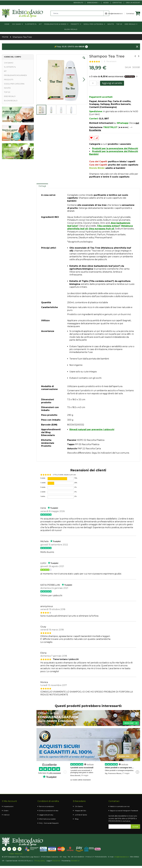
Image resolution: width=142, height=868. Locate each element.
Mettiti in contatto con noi (120, 806)
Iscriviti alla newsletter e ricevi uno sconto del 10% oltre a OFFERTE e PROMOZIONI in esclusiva (123, 818)
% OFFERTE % (10, 67)
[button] (84, 60)
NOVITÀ (7, 88)
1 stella (43, 496)
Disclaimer (56, 861)
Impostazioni (8, 806)
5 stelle (43, 478)
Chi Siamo (79, 806)
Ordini (6, 811)
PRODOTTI (9, 80)
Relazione (18, 854)
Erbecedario (92, 3)
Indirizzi (7, 815)
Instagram (127, 811)
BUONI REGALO (11, 101)
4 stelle (43, 483)
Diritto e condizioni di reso (49, 811)
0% (75, 487)
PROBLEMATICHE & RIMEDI (15, 75)
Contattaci (117, 3)
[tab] (42, 186)
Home (5, 37)
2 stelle (43, 492)
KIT (5, 71)
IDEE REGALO (10, 96)
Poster (12, 854)
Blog (77, 819)
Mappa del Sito (80, 811)
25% (76, 483)
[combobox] (80, 13)
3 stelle (43, 487)
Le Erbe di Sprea (81, 815)
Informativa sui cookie (47, 819)
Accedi (106, 3)
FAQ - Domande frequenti (49, 823)
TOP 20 (7, 92)
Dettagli (42, 186)
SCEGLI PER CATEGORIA (14, 84)
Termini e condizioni (46, 806)
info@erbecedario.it (116, 13)
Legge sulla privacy (46, 815)
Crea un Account (133, 3)
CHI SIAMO (9, 63)
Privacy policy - (41, 861)
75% (76, 478)
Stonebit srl (75, 861)
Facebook (135, 811)
